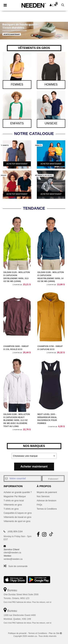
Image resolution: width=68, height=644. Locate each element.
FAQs (40, 505)
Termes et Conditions (38, 633)
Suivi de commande (18, 566)
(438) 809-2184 (15, 532)
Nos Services (43, 496)
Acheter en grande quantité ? (18, 492)
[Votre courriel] (23, 478)
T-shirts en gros (11, 509)
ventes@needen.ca (13, 559)
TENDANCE (34, 208)
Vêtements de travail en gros (17, 517)
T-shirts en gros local (14, 501)
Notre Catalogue (34, 134)
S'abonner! (53, 479)
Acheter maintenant (34, 466)
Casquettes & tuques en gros (18, 513)
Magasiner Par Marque (15, 496)
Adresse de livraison (47, 501)
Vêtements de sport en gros (17, 521)
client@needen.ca (12, 553)
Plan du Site (54, 633)
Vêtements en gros (13, 505)
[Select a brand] (34, 456)
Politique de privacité (17, 633)
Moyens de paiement (47, 492)
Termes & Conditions (47, 509)
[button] (51, 5)
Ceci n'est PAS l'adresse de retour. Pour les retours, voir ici (27, 602)
